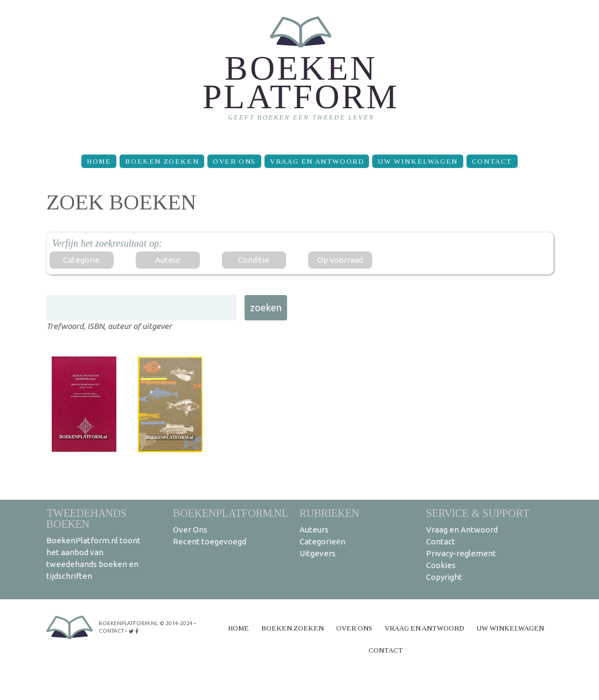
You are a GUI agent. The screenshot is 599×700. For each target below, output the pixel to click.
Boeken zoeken (162, 161)
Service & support (478, 513)
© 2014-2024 (176, 623)
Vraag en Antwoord (317, 161)
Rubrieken (329, 513)
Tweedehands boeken (86, 518)
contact (111, 631)
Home (99, 161)
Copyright (444, 577)
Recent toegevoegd (210, 541)
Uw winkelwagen (417, 161)
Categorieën (322, 541)
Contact (492, 161)
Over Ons (234, 161)
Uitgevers (318, 553)
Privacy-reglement (461, 553)
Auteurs (314, 530)
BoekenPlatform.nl (231, 513)
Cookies (441, 565)
